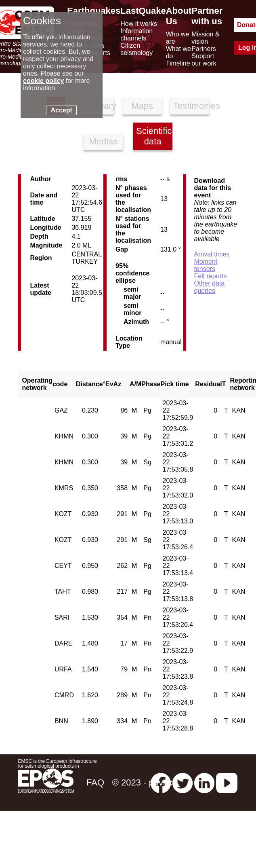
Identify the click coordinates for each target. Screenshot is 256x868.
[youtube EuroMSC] (227, 782)
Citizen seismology (136, 49)
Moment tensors (206, 265)
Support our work (204, 60)
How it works (139, 24)
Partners (204, 49)
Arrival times (212, 254)
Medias (103, 141)
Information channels (136, 35)
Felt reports (211, 276)
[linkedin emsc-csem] (204, 782)
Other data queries (210, 287)
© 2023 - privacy (145, 782)
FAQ (95, 782)
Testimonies (191, 106)
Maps (142, 106)
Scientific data (154, 136)
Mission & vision (205, 38)
